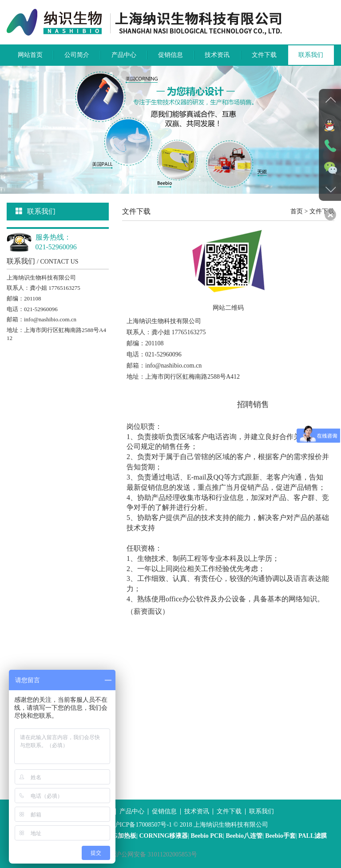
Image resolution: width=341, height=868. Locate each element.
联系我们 (311, 55)
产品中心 (124, 55)
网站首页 (30, 55)
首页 (297, 211)
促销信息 (170, 55)
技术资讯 (217, 55)
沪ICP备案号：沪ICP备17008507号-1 (122, 825)
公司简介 (77, 55)
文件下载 (264, 55)
